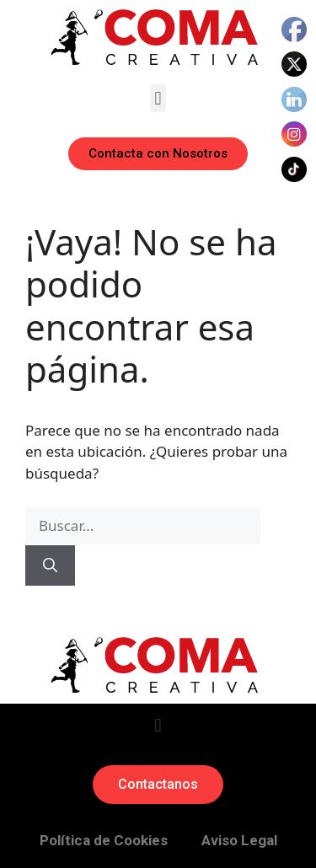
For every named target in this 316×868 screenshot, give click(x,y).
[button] (158, 98)
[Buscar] (50, 565)
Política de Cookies (104, 840)
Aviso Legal (239, 840)
